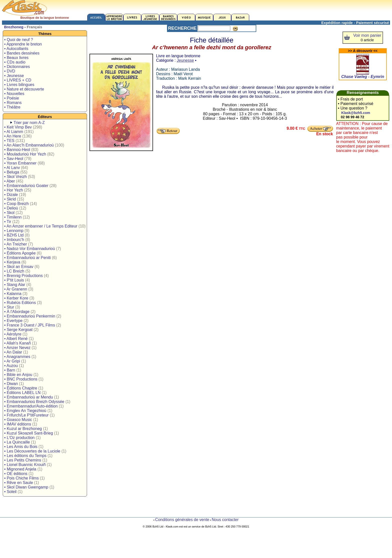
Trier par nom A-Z (29, 123)
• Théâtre (12, 107)
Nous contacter (225, 520)
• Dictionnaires (17, 67)
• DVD (10, 71)
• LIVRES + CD (18, 80)
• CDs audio (15, 62)
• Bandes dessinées (22, 53)
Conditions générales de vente (182, 520)
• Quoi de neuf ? (19, 40)
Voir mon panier (367, 35)
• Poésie (12, 98)
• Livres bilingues (19, 85)
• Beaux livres (16, 58)
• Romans (13, 103)
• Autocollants (16, 49)
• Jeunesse (14, 76)
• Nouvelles (14, 94)
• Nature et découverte (24, 89)
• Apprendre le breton (23, 44)
